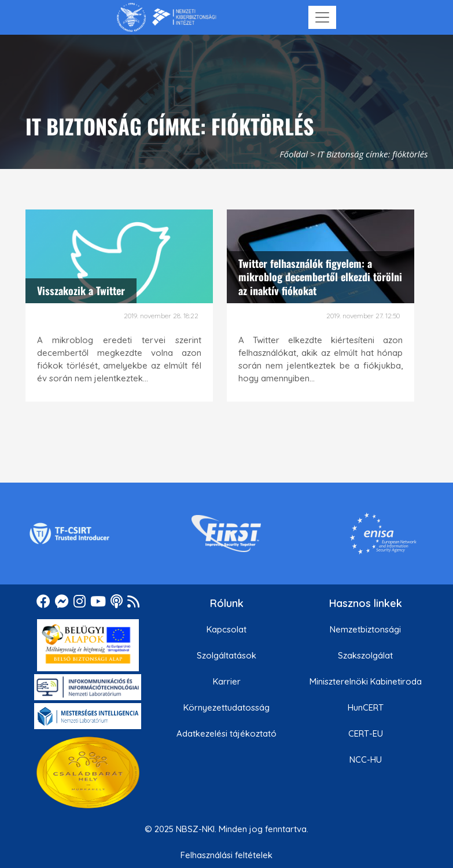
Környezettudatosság (226, 707)
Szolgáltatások (226, 655)
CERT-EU (366, 733)
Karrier (227, 681)
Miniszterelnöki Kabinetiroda (366, 681)
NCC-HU (366, 759)
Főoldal (294, 154)
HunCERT (366, 707)
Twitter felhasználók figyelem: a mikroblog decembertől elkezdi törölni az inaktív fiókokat (320, 277)
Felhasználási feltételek (226, 855)
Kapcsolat (226, 629)
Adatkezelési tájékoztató (226, 733)
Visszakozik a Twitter (81, 290)
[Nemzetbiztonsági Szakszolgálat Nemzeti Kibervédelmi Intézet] (166, 17)
